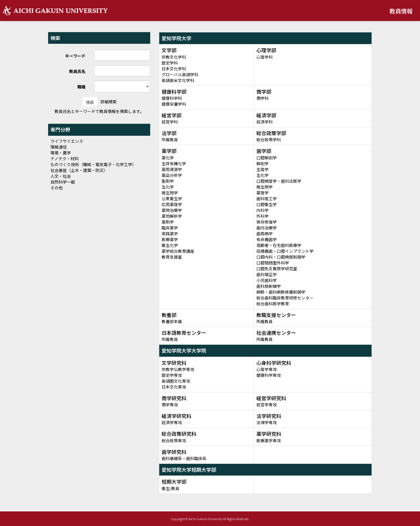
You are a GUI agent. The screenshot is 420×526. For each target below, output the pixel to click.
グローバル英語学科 (180, 74)
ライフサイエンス (67, 141)
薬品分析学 (172, 175)
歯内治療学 (267, 228)
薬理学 (262, 193)
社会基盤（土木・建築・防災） (79, 170)
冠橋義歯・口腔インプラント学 (285, 251)
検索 (90, 102)
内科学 (262, 210)
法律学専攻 (267, 422)
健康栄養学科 (174, 104)
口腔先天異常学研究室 (277, 269)
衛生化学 (170, 245)
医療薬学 (170, 239)
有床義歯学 (267, 239)
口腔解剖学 (267, 158)
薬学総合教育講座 (178, 251)
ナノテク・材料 (65, 159)
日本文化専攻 (174, 387)
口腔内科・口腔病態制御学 (281, 257)
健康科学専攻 (269, 375)
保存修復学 (267, 222)
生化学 (168, 187)
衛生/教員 (170, 488)
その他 (57, 188)
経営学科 (170, 122)
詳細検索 (108, 102)
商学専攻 (170, 405)
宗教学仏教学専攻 (178, 369)
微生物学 (170, 193)
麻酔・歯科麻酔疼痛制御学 (281, 292)
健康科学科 (172, 98)
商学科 (262, 98)
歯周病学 (265, 234)
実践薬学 (170, 234)
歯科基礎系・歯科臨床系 (184, 458)
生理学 (262, 169)
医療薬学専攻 (269, 440)
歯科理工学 (267, 198)
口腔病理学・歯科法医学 (279, 181)
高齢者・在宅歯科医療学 (279, 245)
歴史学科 (170, 63)
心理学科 (265, 57)
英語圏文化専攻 (176, 381)
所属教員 (170, 140)
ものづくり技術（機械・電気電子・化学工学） (93, 164)
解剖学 (262, 163)
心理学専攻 (267, 369)
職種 (81, 87)
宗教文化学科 (174, 57)
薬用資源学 (172, 169)
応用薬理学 (172, 204)
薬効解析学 (172, 216)
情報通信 (59, 147)
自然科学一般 (63, 182)
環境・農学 (61, 153)
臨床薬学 (170, 228)
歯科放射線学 (269, 286)
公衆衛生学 (172, 198)
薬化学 (168, 158)
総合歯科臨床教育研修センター (285, 298)
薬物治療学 (172, 210)
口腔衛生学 (267, 204)
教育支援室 (172, 257)
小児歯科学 (267, 280)
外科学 (262, 216)
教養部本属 (172, 321)
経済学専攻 (172, 422)
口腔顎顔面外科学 (273, 263)
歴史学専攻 (172, 375)
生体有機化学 (174, 163)
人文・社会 (61, 176)
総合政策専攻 (174, 440)
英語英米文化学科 (178, 80)
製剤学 (168, 181)
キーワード (75, 56)
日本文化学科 (174, 69)
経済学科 (265, 122)
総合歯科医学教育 (273, 304)
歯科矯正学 (267, 274)
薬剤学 (168, 222)
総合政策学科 (269, 140)
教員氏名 (77, 71)
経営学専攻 (267, 405)
